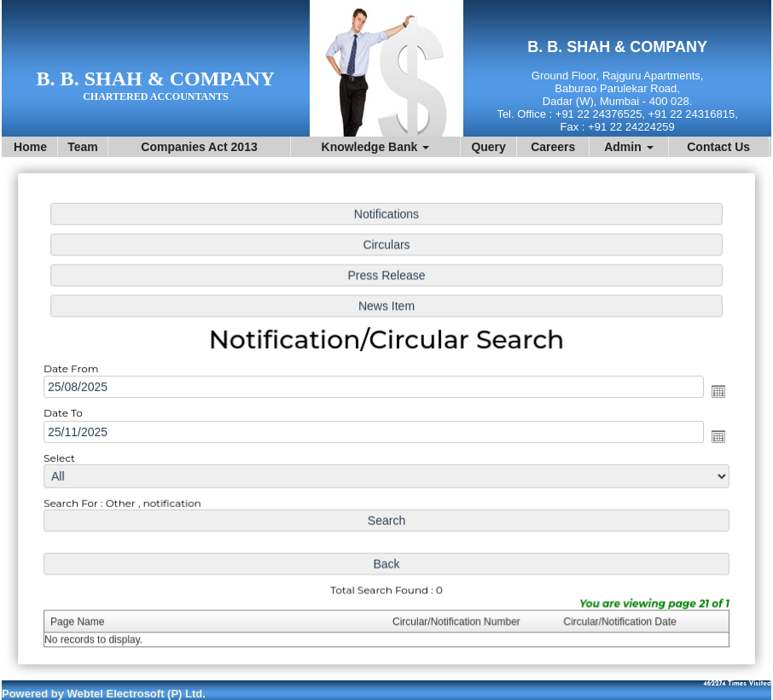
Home (30, 147)
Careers (553, 147)
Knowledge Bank (376, 147)
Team (83, 147)
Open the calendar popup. (713, 392)
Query (488, 147)
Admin (628, 147)
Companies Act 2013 (199, 147)
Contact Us (718, 147)
